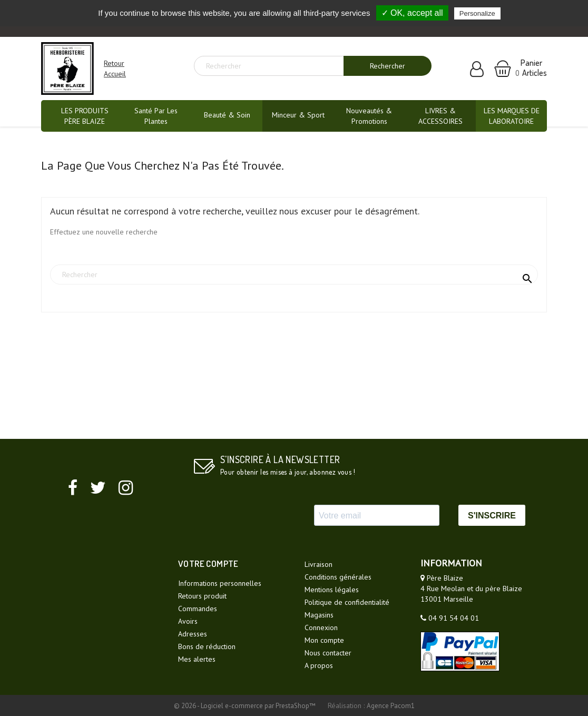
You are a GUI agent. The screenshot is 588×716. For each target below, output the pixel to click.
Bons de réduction (207, 646)
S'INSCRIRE (492, 516)
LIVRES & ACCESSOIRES (440, 116)
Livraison (318, 564)
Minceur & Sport (298, 115)
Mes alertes (197, 659)
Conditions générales (338, 577)
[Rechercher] (273, 66)
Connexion (321, 627)
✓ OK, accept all (412, 13)
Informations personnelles (220, 583)
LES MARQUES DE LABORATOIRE (512, 116)
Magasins (319, 615)
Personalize (477, 13)
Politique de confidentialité (347, 602)
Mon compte (324, 640)
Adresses (193, 634)
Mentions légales (332, 590)
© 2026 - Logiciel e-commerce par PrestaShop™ (246, 706)
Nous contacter (328, 653)
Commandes (198, 609)
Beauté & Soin (227, 115)
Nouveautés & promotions (369, 116)
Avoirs (188, 621)
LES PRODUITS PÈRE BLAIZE (85, 116)
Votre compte (208, 563)
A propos (319, 665)
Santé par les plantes (156, 116)
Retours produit (202, 596)
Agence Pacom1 (391, 706)
